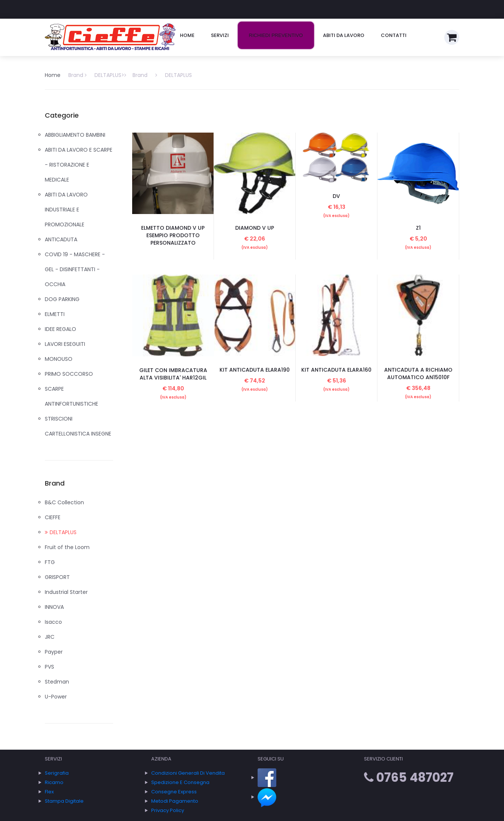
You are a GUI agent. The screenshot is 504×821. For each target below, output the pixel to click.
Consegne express (174, 792)
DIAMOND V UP (255, 228)
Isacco (53, 622)
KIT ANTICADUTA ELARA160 (336, 370)
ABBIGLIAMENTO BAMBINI (75, 135)
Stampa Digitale (64, 801)
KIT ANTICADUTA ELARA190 (255, 370)
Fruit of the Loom (67, 547)
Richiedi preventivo (276, 35)
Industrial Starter (66, 592)
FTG (50, 562)
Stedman (57, 682)
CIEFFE (53, 517)
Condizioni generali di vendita (188, 773)
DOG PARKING (62, 299)
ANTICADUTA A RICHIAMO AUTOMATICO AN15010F (418, 374)
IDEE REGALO (60, 329)
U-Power (56, 697)
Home (187, 35)
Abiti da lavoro (344, 35)
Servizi (220, 35)
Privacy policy (168, 810)
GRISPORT (57, 577)
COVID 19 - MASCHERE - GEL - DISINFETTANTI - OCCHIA (75, 269)
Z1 (418, 228)
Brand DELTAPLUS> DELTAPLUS (130, 75)
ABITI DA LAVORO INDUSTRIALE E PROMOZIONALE (66, 210)
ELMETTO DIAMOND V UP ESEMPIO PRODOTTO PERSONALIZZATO (173, 235)
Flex (49, 792)
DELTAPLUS (61, 532)
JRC (50, 637)
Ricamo (54, 782)
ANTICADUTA (61, 239)
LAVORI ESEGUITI (65, 344)
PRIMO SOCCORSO (69, 374)
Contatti (394, 35)
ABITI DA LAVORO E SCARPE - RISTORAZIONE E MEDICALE (79, 165)
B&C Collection (64, 502)
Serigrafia (57, 773)
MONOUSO (59, 359)
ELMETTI (55, 314)
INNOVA (54, 607)
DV (336, 196)
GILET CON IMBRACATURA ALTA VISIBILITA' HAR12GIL (173, 374)
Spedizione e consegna (180, 782)
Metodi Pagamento (175, 801)
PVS (49, 667)
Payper (54, 652)
